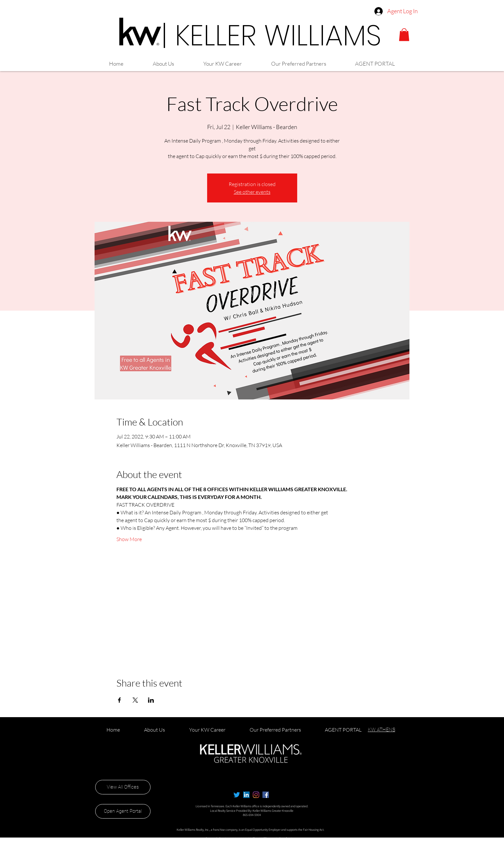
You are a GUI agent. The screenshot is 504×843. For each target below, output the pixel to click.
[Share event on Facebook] (119, 700)
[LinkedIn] (246, 795)
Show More (129, 539)
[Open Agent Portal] (123, 811)
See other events (252, 192)
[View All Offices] (123, 787)
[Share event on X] (135, 700)
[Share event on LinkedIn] (151, 700)
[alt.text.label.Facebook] (266, 795)
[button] (404, 35)
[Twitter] (237, 795)
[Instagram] (256, 795)
